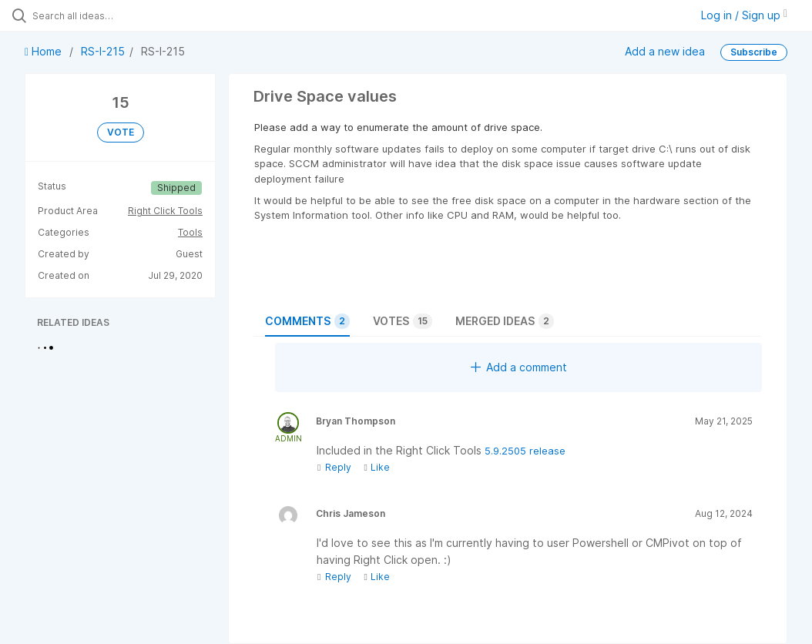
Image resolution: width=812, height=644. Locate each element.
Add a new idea (665, 51)
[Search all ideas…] (104, 15)
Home (45, 51)
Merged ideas (505, 321)
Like (376, 467)
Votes (403, 321)
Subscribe (754, 52)
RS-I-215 (103, 51)
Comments (307, 321)
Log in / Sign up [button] (744, 15)
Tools (190, 232)
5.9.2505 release (525, 451)
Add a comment (519, 367)
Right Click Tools (165, 211)
